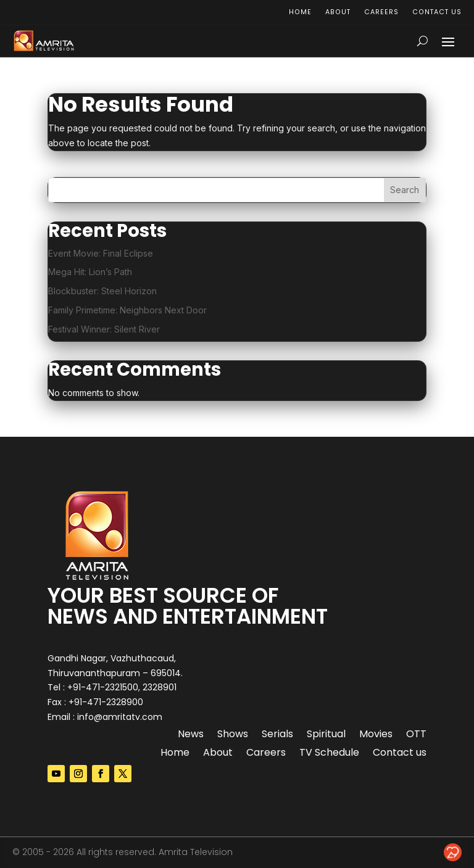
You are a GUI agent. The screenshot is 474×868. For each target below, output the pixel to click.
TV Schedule (329, 754)
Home (299, 13)
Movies (376, 735)
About (337, 13)
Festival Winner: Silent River (104, 329)
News (191, 735)
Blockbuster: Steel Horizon (102, 291)
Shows (233, 735)
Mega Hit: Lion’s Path (90, 272)
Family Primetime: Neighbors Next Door (127, 310)
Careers (380, 13)
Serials (277, 735)
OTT (416, 735)
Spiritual (326, 735)
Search (405, 190)
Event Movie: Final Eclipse (101, 253)
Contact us (436, 13)
